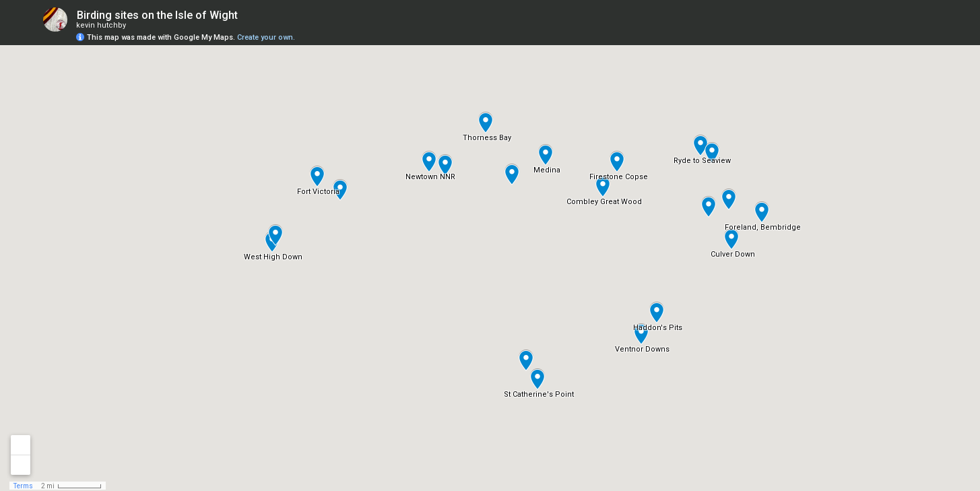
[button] (429, 162)
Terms (23, 486)
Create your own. (266, 37)
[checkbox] (248, 15)
